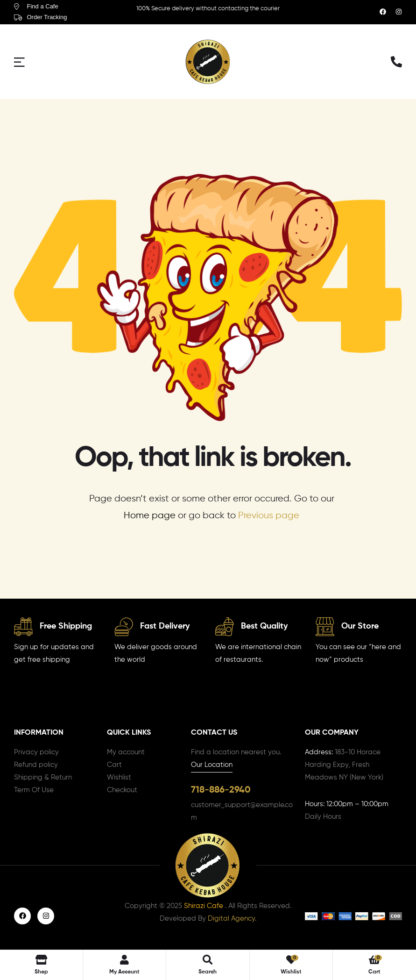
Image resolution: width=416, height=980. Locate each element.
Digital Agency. (232, 920)
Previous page (269, 516)
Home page (150, 516)
